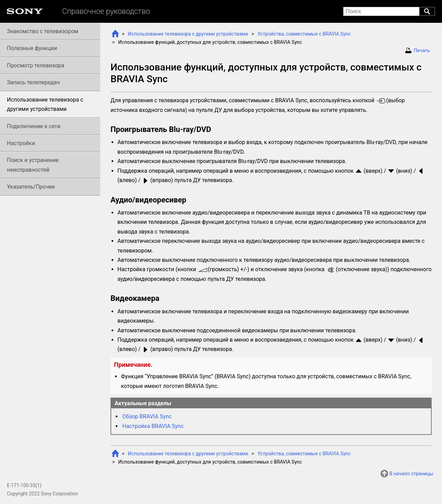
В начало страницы (411, 474)
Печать (422, 50)
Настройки (21, 143)
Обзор (147, 416)
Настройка (153, 426)
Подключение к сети (34, 126)
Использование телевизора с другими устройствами (188, 34)
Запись (33, 82)
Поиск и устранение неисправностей (33, 165)
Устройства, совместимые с (304, 34)
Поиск (427, 11)
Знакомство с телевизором (42, 31)
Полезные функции (32, 48)
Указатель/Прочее (31, 187)
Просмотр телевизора (36, 65)
